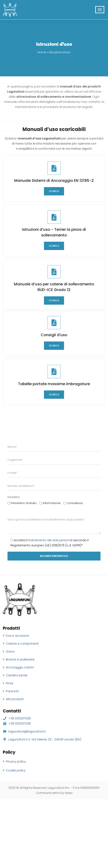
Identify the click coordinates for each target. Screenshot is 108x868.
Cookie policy (16, 770)
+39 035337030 (20, 718)
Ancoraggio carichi (20, 667)
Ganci (10, 652)
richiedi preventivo (54, 556)
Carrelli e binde (17, 675)
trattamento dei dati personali (50, 540)
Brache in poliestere (20, 659)
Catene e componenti (22, 644)
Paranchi (12, 691)
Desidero (14, 497)
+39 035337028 (20, 724)
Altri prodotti (15, 699)
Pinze (10, 683)
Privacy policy (16, 762)
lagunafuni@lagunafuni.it (27, 731)
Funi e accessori (17, 636)
